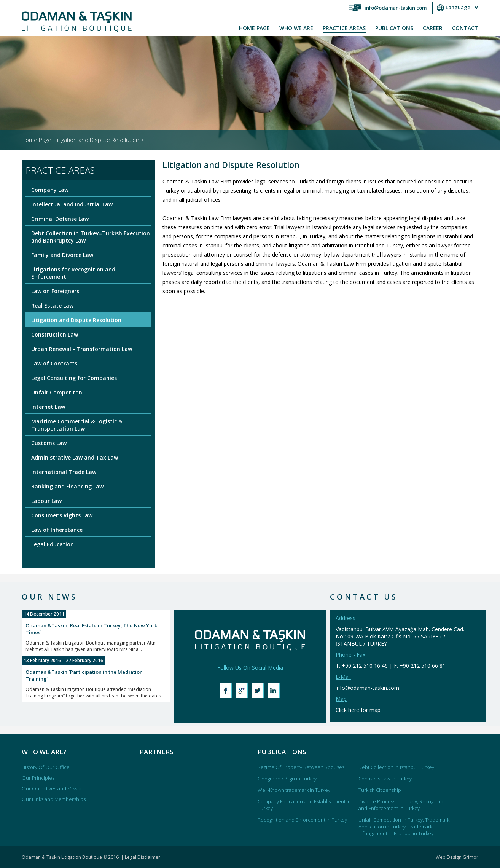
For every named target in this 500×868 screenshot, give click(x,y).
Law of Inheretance (57, 530)
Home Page (37, 140)
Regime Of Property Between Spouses (301, 767)
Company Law (50, 190)
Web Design (449, 857)
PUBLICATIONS (394, 28)
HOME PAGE (254, 28)
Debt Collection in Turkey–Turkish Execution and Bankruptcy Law (91, 237)
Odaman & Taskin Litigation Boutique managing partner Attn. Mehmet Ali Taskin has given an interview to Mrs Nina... (96, 641)
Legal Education (53, 544)
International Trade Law (64, 472)
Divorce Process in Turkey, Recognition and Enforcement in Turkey (402, 805)
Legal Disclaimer (143, 857)
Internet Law (48, 407)
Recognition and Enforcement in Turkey (302, 820)
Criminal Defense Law (60, 219)
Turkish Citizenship (380, 790)
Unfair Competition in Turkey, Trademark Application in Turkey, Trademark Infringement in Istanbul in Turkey (404, 827)
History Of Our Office (46, 767)
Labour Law (46, 501)
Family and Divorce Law (62, 255)
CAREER (433, 28)
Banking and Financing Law (67, 486)
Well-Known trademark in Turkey (294, 790)
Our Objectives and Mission (53, 788)
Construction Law (55, 334)
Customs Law (49, 443)
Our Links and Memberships (54, 799)
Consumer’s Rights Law (62, 515)
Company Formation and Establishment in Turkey (304, 805)
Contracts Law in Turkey (385, 779)
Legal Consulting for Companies (74, 378)
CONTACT (465, 28)
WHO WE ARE (296, 28)
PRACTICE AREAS (344, 28)
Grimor (471, 857)
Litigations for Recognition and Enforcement (73, 273)
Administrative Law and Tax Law (75, 457)
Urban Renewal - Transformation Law (82, 349)
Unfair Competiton (57, 392)
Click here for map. (359, 710)
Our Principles (38, 778)
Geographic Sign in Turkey (287, 779)
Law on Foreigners (55, 291)
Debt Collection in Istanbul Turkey (396, 767)
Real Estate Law (52, 306)
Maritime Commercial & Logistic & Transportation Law (77, 425)
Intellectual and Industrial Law (72, 204)
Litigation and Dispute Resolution (76, 320)
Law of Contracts (54, 363)
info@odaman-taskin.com (396, 8)
